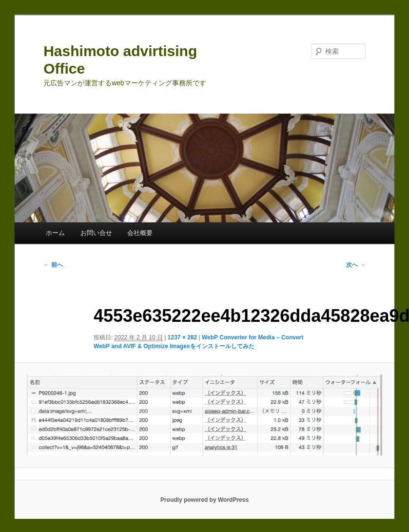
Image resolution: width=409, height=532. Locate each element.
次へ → (356, 265)
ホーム (55, 233)
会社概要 (140, 233)
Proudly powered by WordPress (204, 500)
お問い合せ (96, 233)
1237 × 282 (182, 337)
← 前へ (53, 265)
